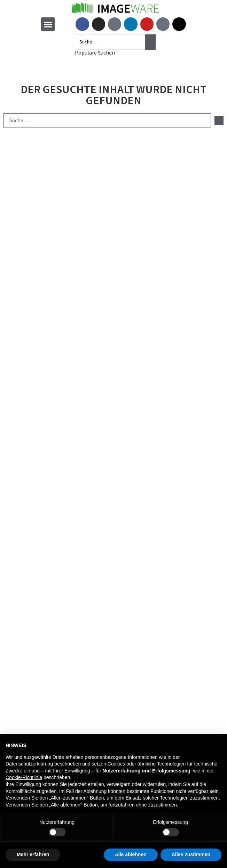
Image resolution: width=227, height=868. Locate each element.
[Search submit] (150, 42)
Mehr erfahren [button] (33, 854)
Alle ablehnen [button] (131, 854)
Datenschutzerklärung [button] (29, 764)
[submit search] (219, 121)
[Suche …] (107, 121)
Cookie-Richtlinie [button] (24, 777)
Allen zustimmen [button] (191, 854)
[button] (48, 24)
